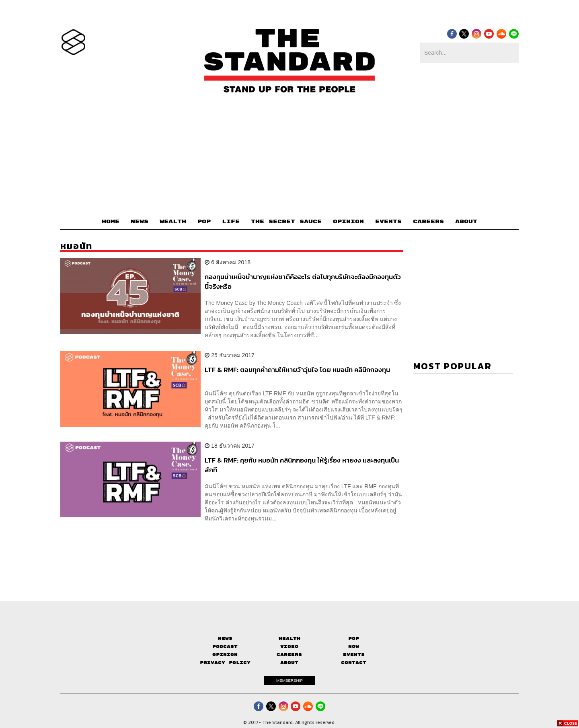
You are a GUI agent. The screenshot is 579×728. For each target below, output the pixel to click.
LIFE (231, 222)
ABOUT (466, 222)
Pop (354, 639)
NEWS (140, 222)
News (225, 639)
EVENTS (388, 222)
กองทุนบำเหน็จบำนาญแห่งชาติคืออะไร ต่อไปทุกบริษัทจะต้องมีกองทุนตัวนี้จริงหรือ (303, 281)
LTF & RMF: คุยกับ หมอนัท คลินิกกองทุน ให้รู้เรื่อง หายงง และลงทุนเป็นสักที (302, 465)
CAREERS (428, 222)
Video (289, 647)
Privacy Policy (225, 663)
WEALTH (173, 222)
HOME (111, 222)
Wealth (289, 639)
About (289, 663)
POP (204, 222)
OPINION (348, 222)
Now (354, 647)
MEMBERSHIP (289, 680)
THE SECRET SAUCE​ (286, 222)
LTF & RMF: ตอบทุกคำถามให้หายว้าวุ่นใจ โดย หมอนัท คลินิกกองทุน (297, 370)
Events (354, 655)
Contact (354, 663)
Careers (289, 655)
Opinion (225, 655)
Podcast (225, 647)
